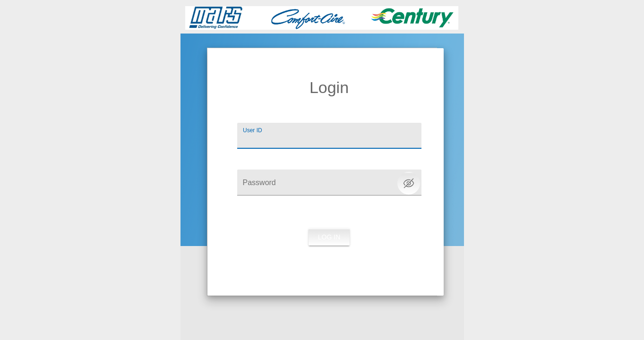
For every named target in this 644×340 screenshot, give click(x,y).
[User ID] (329, 136)
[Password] (329, 183)
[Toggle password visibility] (409, 183)
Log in (329, 237)
